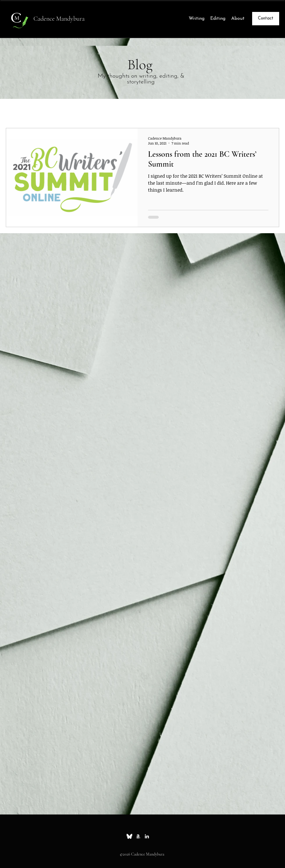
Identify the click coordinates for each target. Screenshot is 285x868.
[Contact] (266, 19)
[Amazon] (138, 836)
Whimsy (73, 110)
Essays (45, 110)
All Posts (16, 110)
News (100, 110)
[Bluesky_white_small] (129, 836)
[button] (272, 111)
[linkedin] (147, 836)
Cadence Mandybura (59, 19)
